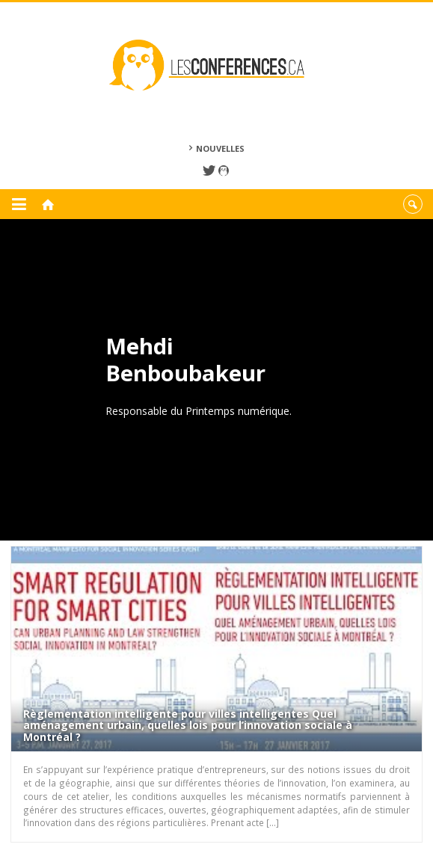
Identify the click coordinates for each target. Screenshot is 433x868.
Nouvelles (220, 148)
